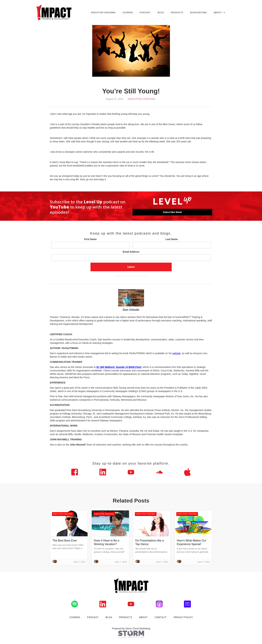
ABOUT (218, 12)
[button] (220, 12)
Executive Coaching (142, 99)
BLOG (161, 12)
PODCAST (145, 12)
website (176, 353)
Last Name (172, 239)
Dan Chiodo (131, 310)
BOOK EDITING (198, 12)
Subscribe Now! (172, 212)
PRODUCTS (177, 12)
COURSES (128, 12)
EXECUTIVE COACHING (103, 12)
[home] (54, 12)
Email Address (131, 252)
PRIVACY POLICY (183, 617)
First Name (90, 239)
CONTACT (161, 617)
